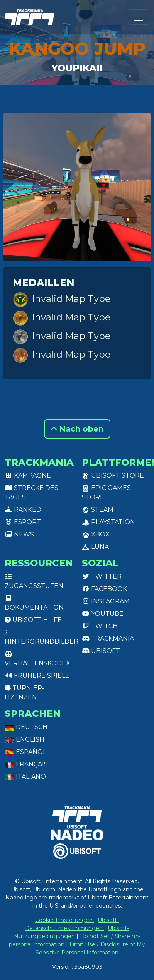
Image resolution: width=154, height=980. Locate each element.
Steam (98, 510)
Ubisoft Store (113, 475)
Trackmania (108, 638)
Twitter (102, 577)
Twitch (100, 626)
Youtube (103, 614)
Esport (23, 522)
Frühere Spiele (37, 676)
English (25, 739)
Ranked (23, 510)
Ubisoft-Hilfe (33, 620)
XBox (96, 534)
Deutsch (26, 727)
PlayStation (108, 522)
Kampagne (28, 475)
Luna (95, 547)
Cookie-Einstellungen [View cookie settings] (65, 920)
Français (26, 764)
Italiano (25, 777)
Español (25, 752)
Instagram (106, 601)
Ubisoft (101, 651)
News (19, 534)
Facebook (104, 589)
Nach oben (77, 429)
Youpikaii (77, 68)
